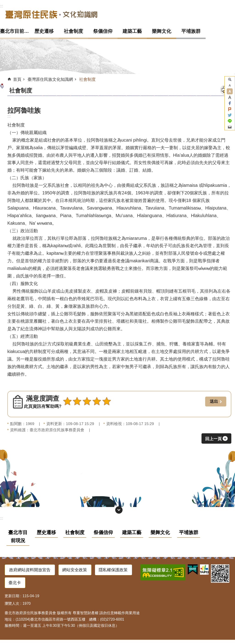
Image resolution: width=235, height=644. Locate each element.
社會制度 (73, 31)
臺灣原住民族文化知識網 (51, 14)
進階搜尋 (230, 79)
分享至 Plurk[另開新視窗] (230, 109)
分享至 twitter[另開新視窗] (230, 115)
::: (1, 6)
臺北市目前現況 (15, 31)
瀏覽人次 (12, 603)
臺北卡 (15, 583)
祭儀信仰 (103, 31)
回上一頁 (213, 439)
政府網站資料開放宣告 (30, 570)
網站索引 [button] (119, 510)
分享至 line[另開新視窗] (230, 121)
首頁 (17, 79)
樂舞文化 (162, 31)
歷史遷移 (44, 31)
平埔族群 (191, 31)
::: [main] (9, 116)
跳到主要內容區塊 (2, 2)
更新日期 (12, 596)
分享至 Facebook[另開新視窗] (230, 103)
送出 (67, 411)
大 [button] (230, 97)
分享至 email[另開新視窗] (230, 127)
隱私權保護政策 (113, 570)
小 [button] (230, 85)
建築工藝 (132, 31)
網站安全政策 (75, 570)
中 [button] (230, 91)
